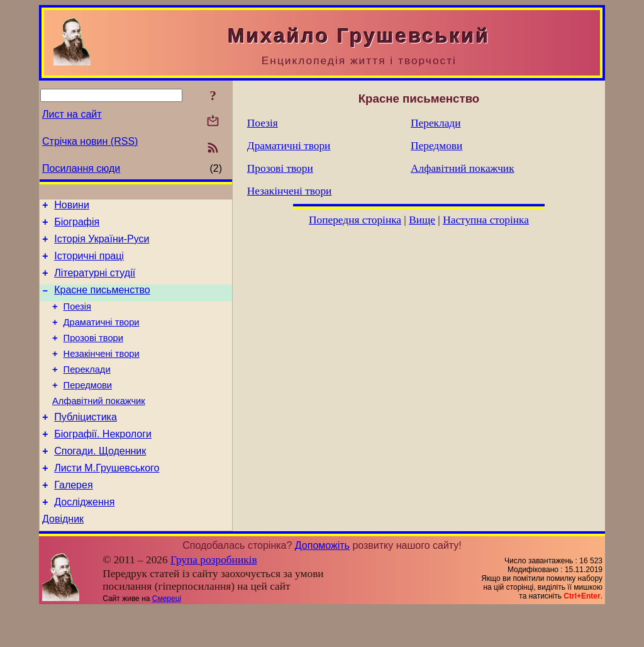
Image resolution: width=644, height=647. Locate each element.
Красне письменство (102, 301)
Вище (422, 220)
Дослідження (84, 538)
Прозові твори (93, 355)
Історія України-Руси (102, 245)
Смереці (167, 636)
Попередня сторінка (355, 220)
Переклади (87, 390)
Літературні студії (95, 282)
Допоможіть (322, 583)
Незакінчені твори (102, 373)
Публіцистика (86, 443)
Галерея (73, 519)
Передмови (88, 408)
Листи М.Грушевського (107, 500)
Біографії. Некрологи (103, 462)
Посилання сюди (81, 168)
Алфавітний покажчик (99, 425)
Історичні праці (89, 263)
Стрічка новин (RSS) (90, 141)
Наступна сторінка (486, 220)
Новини (72, 207)
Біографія (77, 226)
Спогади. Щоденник (100, 481)
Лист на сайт (72, 114)
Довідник (63, 557)
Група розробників (214, 598)
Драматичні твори (102, 337)
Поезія (77, 320)
